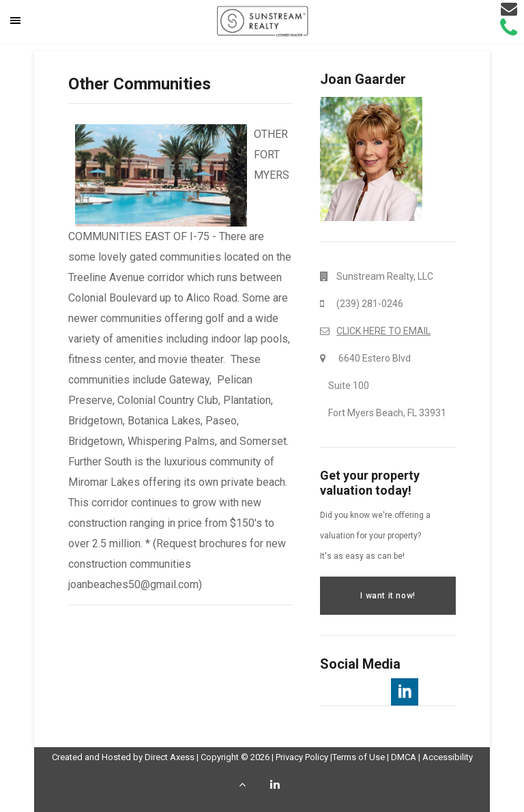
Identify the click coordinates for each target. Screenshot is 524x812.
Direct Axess (170, 757)
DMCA (404, 757)
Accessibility (448, 757)
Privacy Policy (302, 757)
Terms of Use (359, 757)
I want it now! (388, 596)
